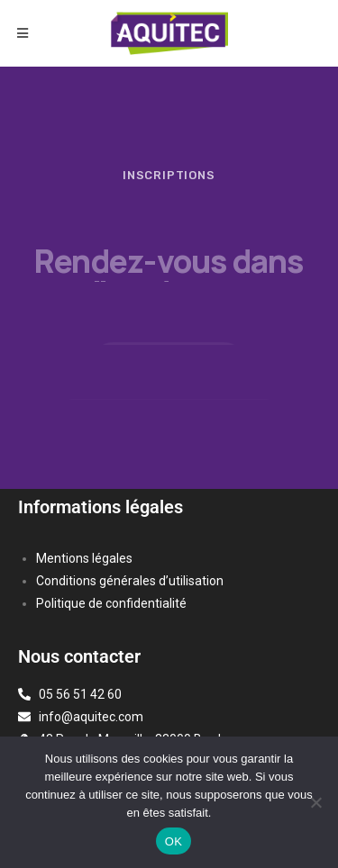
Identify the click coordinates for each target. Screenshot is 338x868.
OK (174, 841)
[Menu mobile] (23, 33)
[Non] (315, 802)
